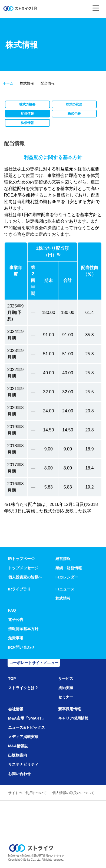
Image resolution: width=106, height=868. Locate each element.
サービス (66, 679)
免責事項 (16, 638)
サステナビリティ (23, 764)
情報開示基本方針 (23, 629)
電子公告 (16, 620)
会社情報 (16, 709)
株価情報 (27, 123)
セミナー (66, 697)
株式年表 (74, 114)
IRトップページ (21, 559)
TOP (12, 679)
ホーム (8, 83)
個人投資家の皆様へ (25, 577)
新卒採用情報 (69, 709)
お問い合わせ (19, 774)
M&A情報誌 (18, 746)
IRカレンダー (67, 577)
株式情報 (63, 598)
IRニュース (65, 589)
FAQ (12, 610)
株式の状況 (74, 104)
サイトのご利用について (27, 793)
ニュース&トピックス (27, 727)
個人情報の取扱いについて (73, 793)
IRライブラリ (19, 589)
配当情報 (27, 114)
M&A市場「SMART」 (27, 718)
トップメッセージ (23, 568)
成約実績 (66, 688)
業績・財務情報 (69, 568)
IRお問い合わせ (21, 647)
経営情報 (63, 559)
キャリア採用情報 (73, 718)
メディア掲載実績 (23, 737)
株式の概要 (27, 104)
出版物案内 (18, 755)
